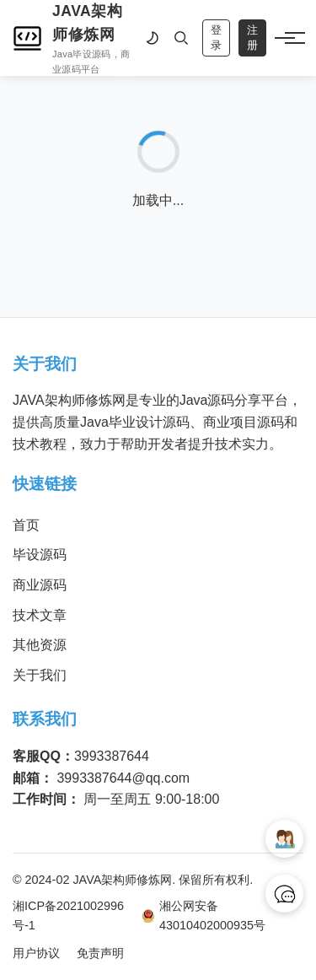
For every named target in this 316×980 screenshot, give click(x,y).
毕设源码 (40, 555)
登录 (216, 38)
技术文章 (40, 615)
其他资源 (40, 645)
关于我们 (40, 675)
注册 (252, 38)
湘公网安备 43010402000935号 (204, 915)
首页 (26, 525)
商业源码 (40, 585)
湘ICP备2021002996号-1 (68, 915)
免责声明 (100, 953)
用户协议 (36, 953)
